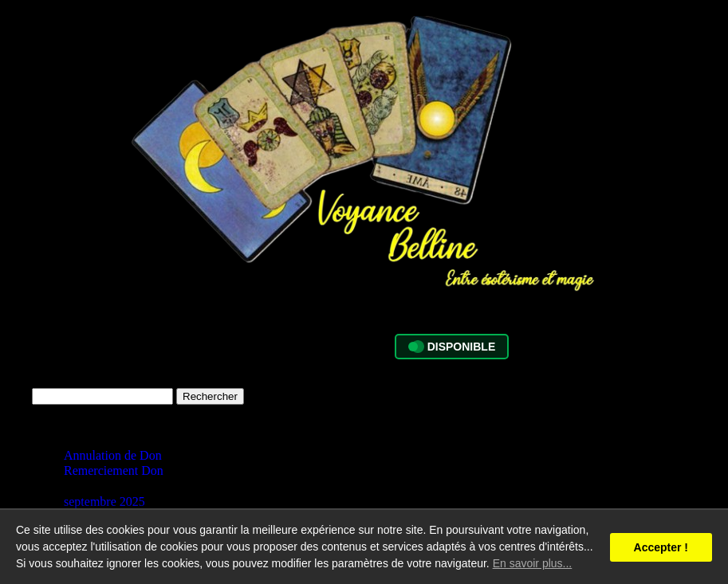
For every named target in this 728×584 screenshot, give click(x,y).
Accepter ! (661, 547)
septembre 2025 (104, 502)
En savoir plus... (533, 563)
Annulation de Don (113, 455)
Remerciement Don (114, 470)
